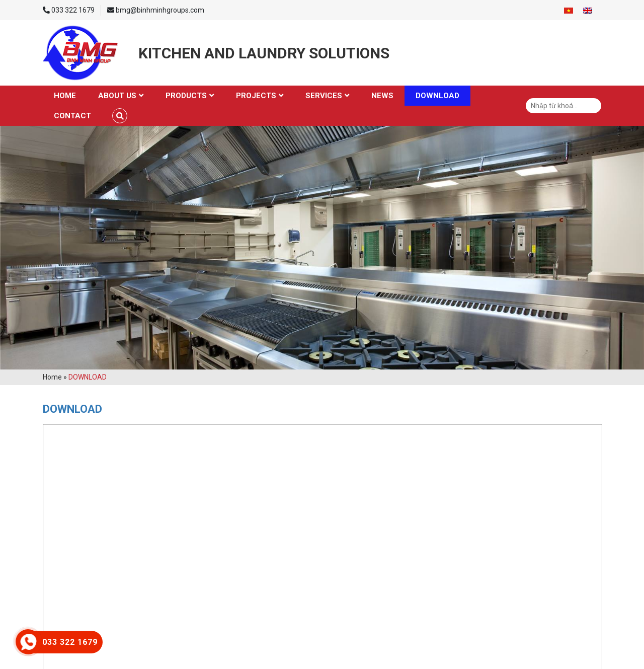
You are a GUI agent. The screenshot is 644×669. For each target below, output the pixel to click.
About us (117, 96)
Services (324, 96)
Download (437, 96)
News (382, 96)
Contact (72, 116)
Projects (256, 96)
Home (65, 96)
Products (186, 96)
